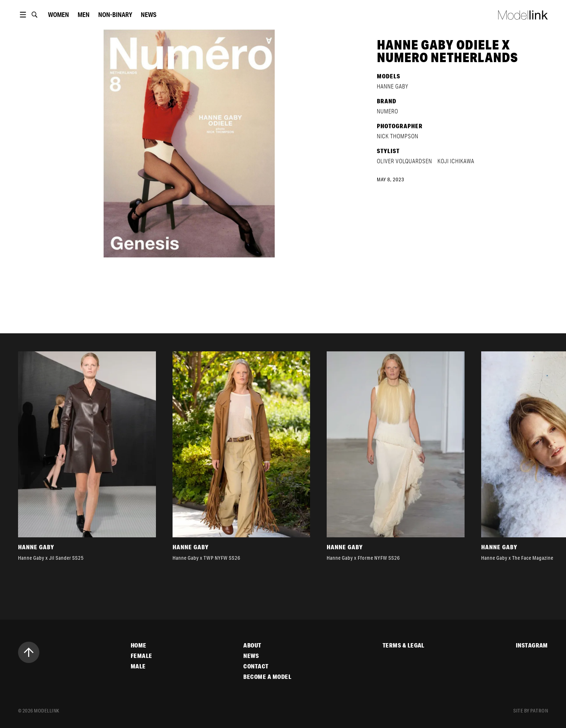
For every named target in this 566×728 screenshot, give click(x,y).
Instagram (532, 645)
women (58, 14)
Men (84, 14)
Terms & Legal (404, 645)
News (149, 14)
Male (138, 666)
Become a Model (267, 677)
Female (141, 656)
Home (139, 645)
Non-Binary (115, 14)
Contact (256, 666)
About (252, 645)
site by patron (531, 711)
